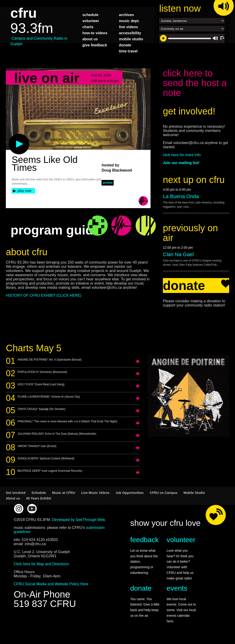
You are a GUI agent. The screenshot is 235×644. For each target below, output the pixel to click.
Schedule (39, 493)
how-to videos (95, 33)
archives (127, 15)
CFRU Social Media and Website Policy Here (51, 584)
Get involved (16, 493)
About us (13, 498)
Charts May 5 (34, 348)
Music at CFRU (64, 493)
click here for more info (182, 155)
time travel (128, 51)
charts (88, 27)
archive (108, 183)
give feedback (95, 45)
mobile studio (131, 39)
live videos (129, 27)
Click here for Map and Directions (41, 564)
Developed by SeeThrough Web (79, 520)
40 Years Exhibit (39, 498)
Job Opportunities (130, 493)
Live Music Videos (95, 493)
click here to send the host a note (195, 83)
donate (125, 45)
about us (90, 39)
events (177, 588)
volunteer (91, 21)
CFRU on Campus (163, 493)
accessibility (130, 33)
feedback (144, 540)
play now (24, 191)
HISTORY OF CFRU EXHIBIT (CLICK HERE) (44, 295)
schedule (90, 15)
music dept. (129, 21)
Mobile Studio (194, 493)
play (11, 136)
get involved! (189, 111)
